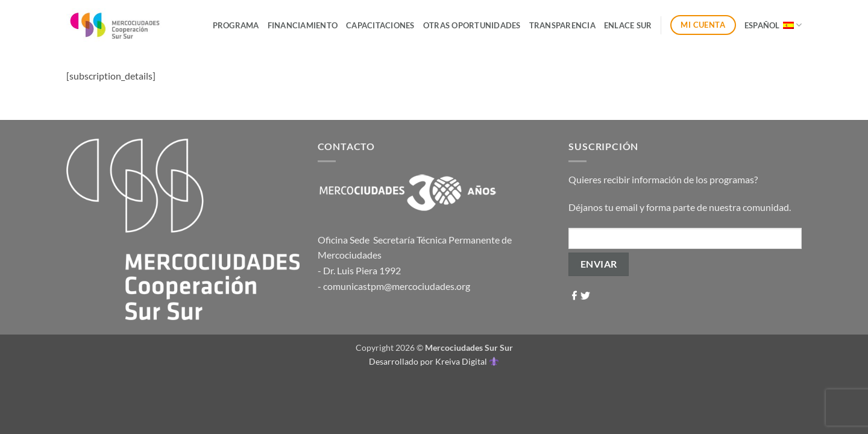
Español (773, 25)
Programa (236, 25)
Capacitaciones (380, 25)
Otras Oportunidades (472, 25)
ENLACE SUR (628, 25)
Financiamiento (303, 25)
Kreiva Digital (467, 361)
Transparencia (562, 25)
